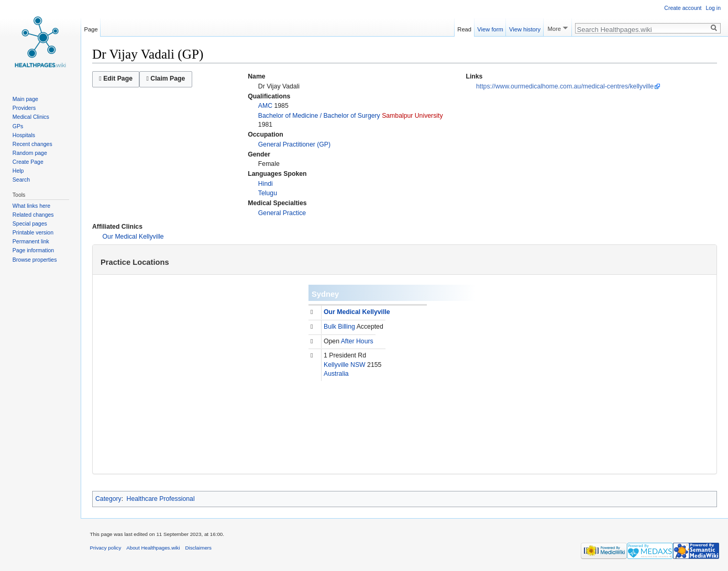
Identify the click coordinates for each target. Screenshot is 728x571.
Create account (683, 8)
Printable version (33, 232)
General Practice (282, 213)
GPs (18, 126)
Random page (30, 153)
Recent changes (32, 144)
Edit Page (116, 79)
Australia (336, 374)
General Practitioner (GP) (294, 144)
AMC (265, 106)
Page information (33, 250)
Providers (24, 108)
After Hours (357, 341)
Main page (25, 99)
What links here (31, 206)
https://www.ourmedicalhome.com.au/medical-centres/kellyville (565, 86)
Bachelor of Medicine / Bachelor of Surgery (319, 116)
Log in (713, 8)
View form (490, 28)
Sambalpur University (412, 116)
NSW (358, 365)
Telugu (268, 193)
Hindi (266, 184)
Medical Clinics (31, 117)
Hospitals (24, 135)
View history (525, 28)
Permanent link (31, 241)
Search (21, 180)
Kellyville (336, 365)
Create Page (28, 162)
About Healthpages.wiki (153, 548)
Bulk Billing (339, 327)
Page (91, 28)
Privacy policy (106, 548)
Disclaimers (198, 548)
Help (18, 171)
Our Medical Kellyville (133, 237)
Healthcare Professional (161, 499)
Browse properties (35, 260)
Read (464, 28)
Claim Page (166, 79)
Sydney (325, 294)
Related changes (33, 215)
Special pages (30, 223)
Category (108, 499)
